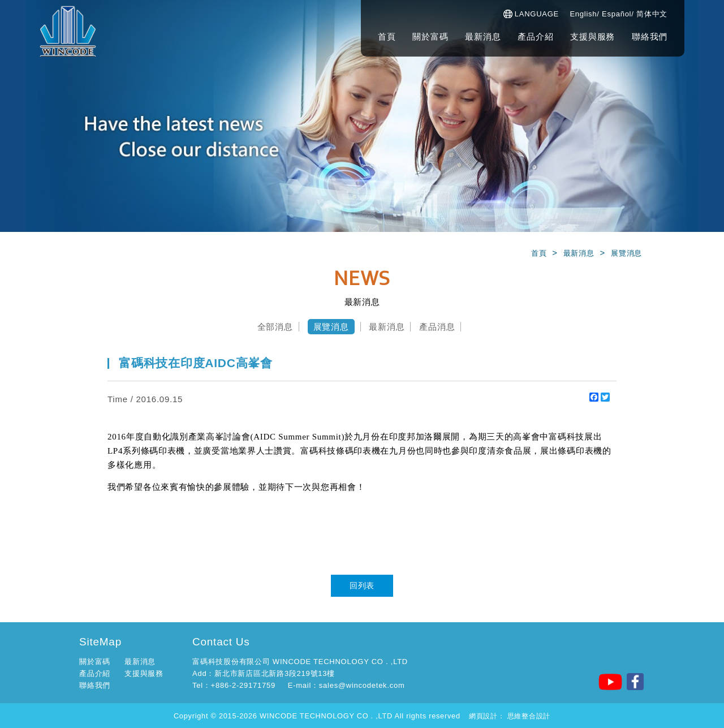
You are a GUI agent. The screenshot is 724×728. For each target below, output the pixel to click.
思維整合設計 (529, 716)
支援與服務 (592, 36)
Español (617, 14)
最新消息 (483, 36)
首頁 (387, 36)
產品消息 (437, 327)
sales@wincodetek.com (362, 685)
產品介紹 (535, 36)
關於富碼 (430, 36)
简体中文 (652, 14)
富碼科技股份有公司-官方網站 (68, 31)
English (583, 14)
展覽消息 (626, 253)
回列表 (362, 585)
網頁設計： (487, 716)
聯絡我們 (650, 36)
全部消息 (275, 327)
